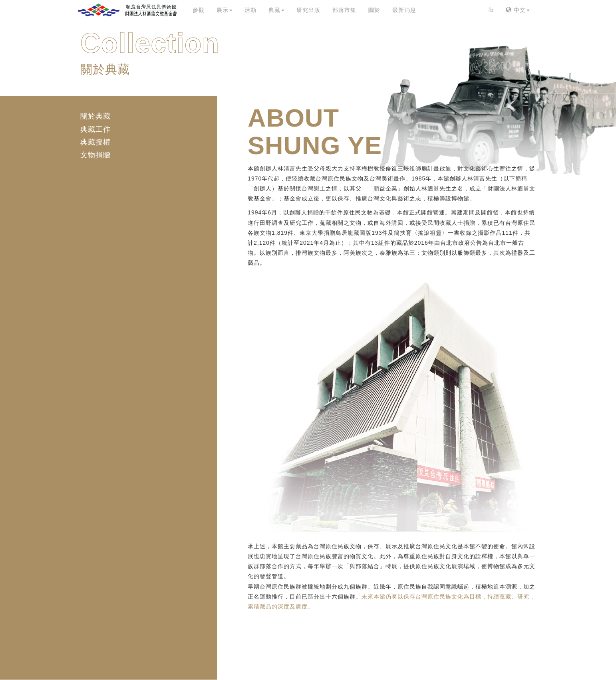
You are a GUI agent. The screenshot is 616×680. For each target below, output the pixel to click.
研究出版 (308, 10)
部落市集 (344, 10)
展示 (225, 10)
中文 (518, 10)
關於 (374, 10)
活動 (250, 10)
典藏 (276, 10)
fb (491, 10)
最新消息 (404, 10)
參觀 (199, 10)
